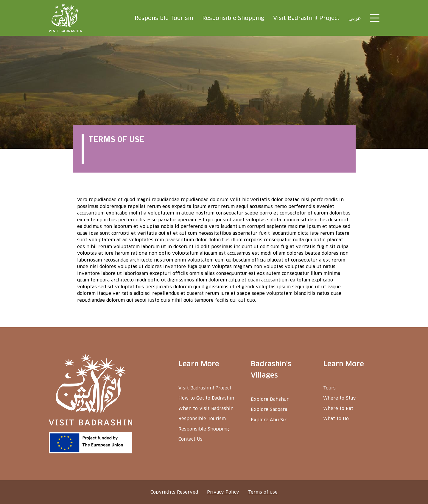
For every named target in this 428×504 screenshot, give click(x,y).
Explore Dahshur (270, 399)
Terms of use (263, 492)
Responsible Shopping (233, 18)
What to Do (336, 418)
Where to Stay (340, 398)
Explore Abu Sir (269, 420)
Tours (329, 388)
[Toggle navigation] (375, 18)
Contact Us (190, 439)
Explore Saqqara (269, 409)
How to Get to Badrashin (206, 398)
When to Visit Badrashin (206, 408)
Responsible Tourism (164, 18)
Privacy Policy (223, 492)
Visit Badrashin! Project (306, 18)
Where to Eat (338, 408)
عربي (355, 18)
